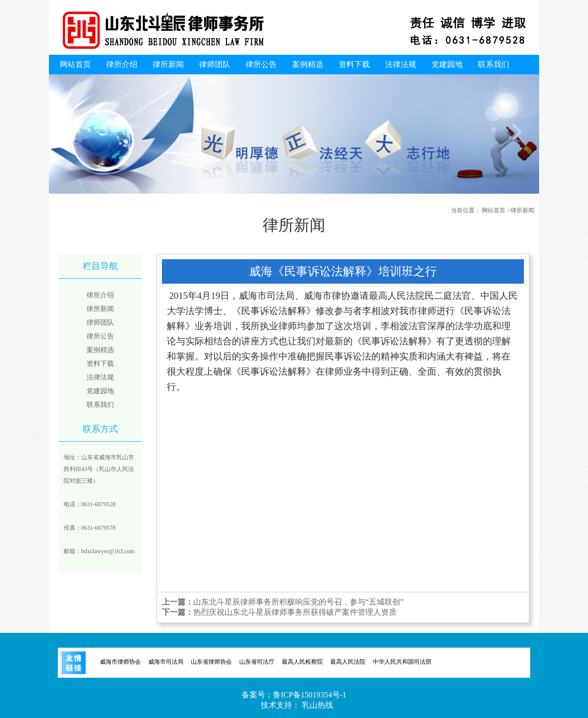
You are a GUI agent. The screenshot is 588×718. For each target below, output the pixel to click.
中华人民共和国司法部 (402, 662)
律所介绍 (122, 64)
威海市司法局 (166, 662)
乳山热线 (317, 705)
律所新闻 (168, 64)
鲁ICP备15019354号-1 (310, 695)
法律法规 (401, 64)
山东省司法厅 (257, 662)
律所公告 (261, 64)
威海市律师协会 (120, 662)
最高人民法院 (348, 662)
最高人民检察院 (302, 662)
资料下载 (354, 64)
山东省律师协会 (211, 662)
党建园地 (447, 64)
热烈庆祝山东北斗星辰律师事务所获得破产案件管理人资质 (295, 612)
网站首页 (75, 64)
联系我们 (494, 64)
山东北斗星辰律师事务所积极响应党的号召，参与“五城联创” (298, 602)
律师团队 (215, 64)
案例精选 (308, 64)
